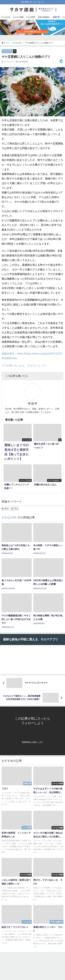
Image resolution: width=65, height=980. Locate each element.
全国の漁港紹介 (44, 17)
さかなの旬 (6, 17)
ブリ (16, 509)
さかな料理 (30, 17)
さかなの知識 (18, 17)
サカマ (32, 404)
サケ (6, 509)
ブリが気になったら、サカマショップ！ (25, 365)
